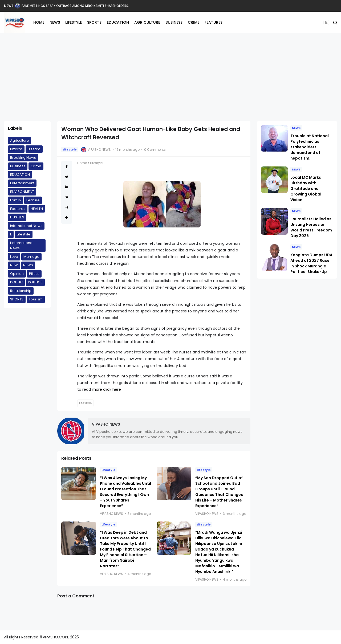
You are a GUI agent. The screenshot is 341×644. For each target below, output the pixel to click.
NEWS (9, 6)
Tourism (36, 299)
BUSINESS (174, 22)
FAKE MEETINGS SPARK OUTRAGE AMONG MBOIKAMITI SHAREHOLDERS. (75, 6)
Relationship (21, 291)
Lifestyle (24, 234)
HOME (39, 22)
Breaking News (23, 158)
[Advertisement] (170, 77)
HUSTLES (17, 217)
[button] (326, 23)
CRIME (194, 22)
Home (82, 163)
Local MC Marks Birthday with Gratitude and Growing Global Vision (306, 189)
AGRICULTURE (147, 22)
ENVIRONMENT (22, 192)
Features (18, 209)
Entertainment (22, 183)
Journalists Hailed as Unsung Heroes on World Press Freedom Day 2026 (311, 227)
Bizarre (16, 149)
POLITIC (16, 282)
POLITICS (35, 282)
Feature (33, 200)
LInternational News (22, 245)
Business (18, 166)
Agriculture (20, 140)
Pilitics (34, 274)
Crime (36, 166)
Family (16, 200)
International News (26, 226)
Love (14, 257)
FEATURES (214, 22)
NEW (14, 265)
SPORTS (94, 22)
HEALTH (37, 209)
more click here (106, 389)
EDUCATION (118, 22)
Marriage (31, 257)
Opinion (17, 274)
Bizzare (34, 149)
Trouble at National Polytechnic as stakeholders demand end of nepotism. (310, 147)
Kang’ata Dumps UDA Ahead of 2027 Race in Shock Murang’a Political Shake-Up (311, 263)
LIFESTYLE (74, 22)
